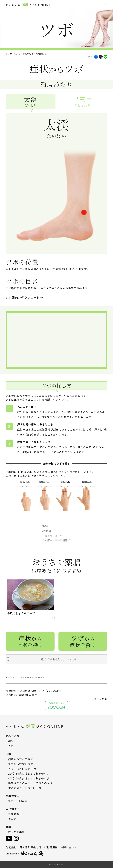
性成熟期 (14, 814)
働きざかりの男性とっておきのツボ (30, 783)
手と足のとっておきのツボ (25, 788)
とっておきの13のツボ (22, 769)
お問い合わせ (69, 847)
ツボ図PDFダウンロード (23, 297)
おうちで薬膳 (17, 832)
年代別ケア (13, 809)
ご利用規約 (51, 847)
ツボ (83, 641)
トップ (9, 54)
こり (11, 746)
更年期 (12, 819)
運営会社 (11, 847)
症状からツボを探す (21, 759)
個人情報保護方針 (30, 847)
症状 (30, 641)
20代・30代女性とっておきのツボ (29, 773)
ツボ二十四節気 (18, 801)
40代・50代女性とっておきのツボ (29, 778)
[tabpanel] (57, 195)
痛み (11, 741)
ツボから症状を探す (24, 54)
